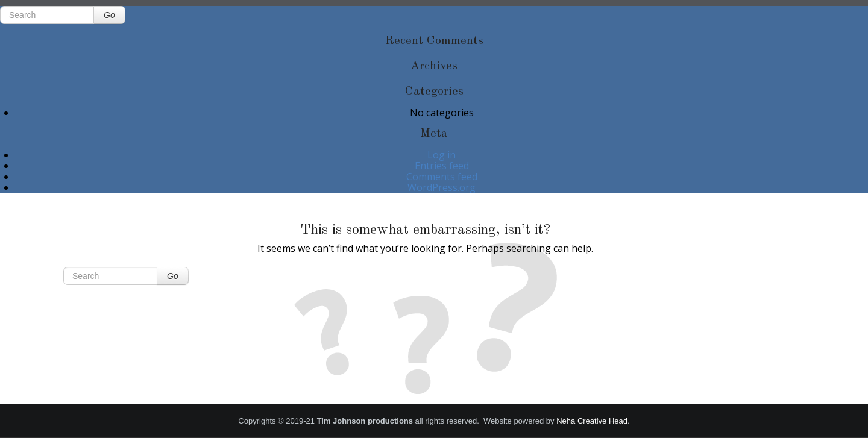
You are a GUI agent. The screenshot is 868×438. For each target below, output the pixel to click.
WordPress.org (442, 187)
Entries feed (442, 166)
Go (109, 15)
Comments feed (442, 177)
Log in (442, 155)
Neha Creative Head (592, 421)
